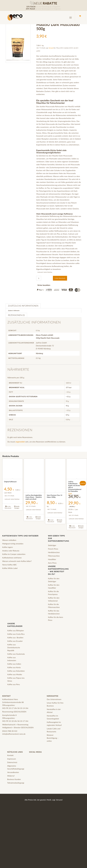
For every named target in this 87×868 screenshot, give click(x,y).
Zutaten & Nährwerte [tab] (14, 311)
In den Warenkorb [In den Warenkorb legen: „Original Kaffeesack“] (8, 507)
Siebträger (52, 545)
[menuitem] (71, 18)
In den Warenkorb (60, 278)
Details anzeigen (17, 507)
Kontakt (10, 755)
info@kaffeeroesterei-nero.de (14, 734)
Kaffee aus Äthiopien (16, 630)
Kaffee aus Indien (14, 664)
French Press (53, 549)
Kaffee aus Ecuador (15, 641)
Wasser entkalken (9, 540)
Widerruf (11, 776)
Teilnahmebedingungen (16, 783)
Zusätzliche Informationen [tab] (23, 306)
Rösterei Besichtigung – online (53, 738)
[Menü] (71, 18)
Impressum (12, 759)
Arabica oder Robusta (11, 551)
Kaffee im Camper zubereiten (14, 554)
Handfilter (52, 559)
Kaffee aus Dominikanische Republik (14, 647)
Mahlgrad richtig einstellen (13, 544)
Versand (51, 48)
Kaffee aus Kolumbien (16, 671)
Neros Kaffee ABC (9, 565)
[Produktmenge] (39, 278)
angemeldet (20, 442)
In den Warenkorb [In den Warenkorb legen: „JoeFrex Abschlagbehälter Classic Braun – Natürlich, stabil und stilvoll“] (29, 518)
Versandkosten (13, 772)
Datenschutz (12, 762)
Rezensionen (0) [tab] (16, 315)
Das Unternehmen (54, 699)
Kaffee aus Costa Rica (16, 634)
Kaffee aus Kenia (14, 667)
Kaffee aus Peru (14, 684)
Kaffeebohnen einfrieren (12, 558)
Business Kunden (14, 779)
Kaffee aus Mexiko (15, 674)
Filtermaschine (54, 556)
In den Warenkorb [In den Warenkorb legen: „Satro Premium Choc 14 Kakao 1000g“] (51, 521)
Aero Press (52, 563)
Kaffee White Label (10, 568)
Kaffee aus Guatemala (16, 654)
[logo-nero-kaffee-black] (15, 18)
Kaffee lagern (8, 547)
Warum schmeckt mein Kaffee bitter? (17, 561)
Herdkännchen (54, 552)
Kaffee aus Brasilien (15, 637)
